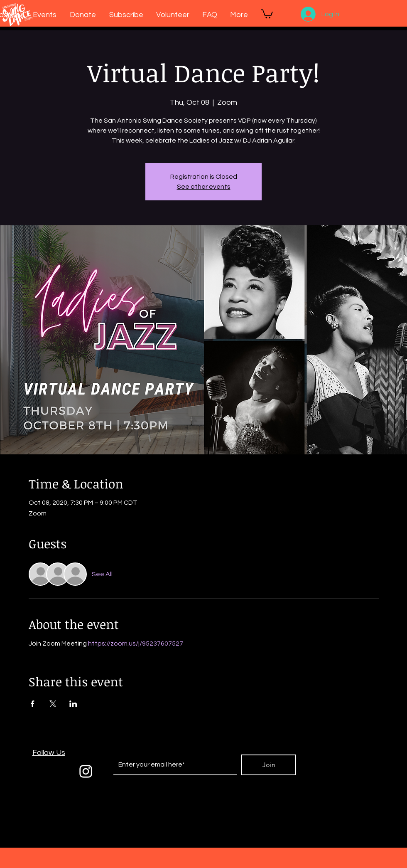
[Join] (269, 765)
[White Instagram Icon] (86, 771)
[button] (267, 13)
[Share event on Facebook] (33, 704)
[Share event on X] (53, 704)
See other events (204, 187)
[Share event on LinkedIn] (73, 704)
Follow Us (49, 753)
